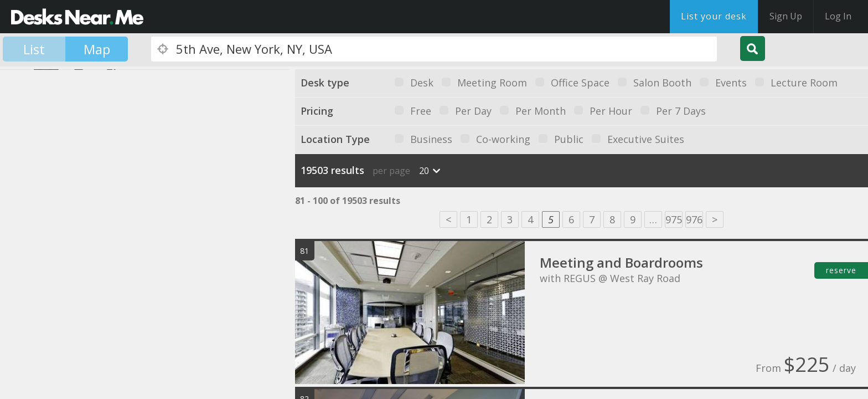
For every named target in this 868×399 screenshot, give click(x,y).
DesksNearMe (77, 17)
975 (674, 219)
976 (694, 219)
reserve (841, 270)
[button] (45, 240)
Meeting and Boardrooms (621, 262)
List (34, 49)
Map (97, 49)
